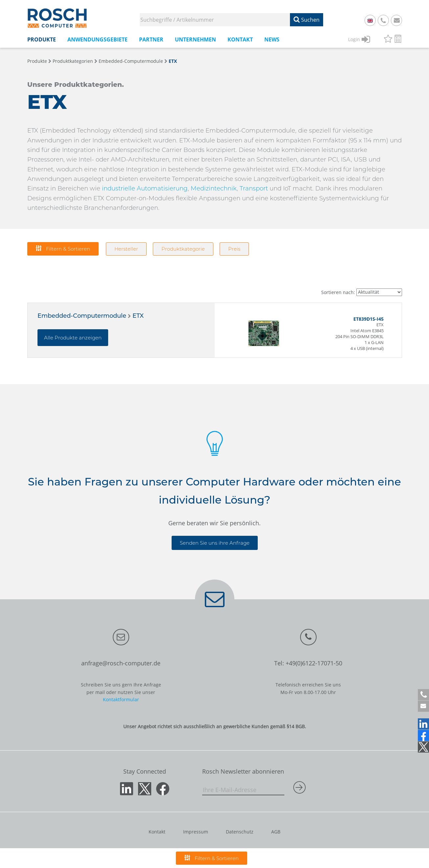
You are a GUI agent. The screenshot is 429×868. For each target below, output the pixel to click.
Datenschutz (240, 832)
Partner (151, 39)
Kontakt (240, 39)
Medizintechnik (214, 188)
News (272, 39)
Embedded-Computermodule (131, 61)
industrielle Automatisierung (145, 188)
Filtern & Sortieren (63, 248)
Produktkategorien (73, 61)
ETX (173, 61)
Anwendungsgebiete (97, 39)
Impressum (196, 832)
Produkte (42, 39)
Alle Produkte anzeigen (73, 338)
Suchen (307, 20)
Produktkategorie (183, 249)
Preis (234, 249)
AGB (276, 832)
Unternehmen (195, 39)
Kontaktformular (121, 699)
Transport (254, 188)
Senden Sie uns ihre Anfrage (215, 543)
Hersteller (126, 249)
